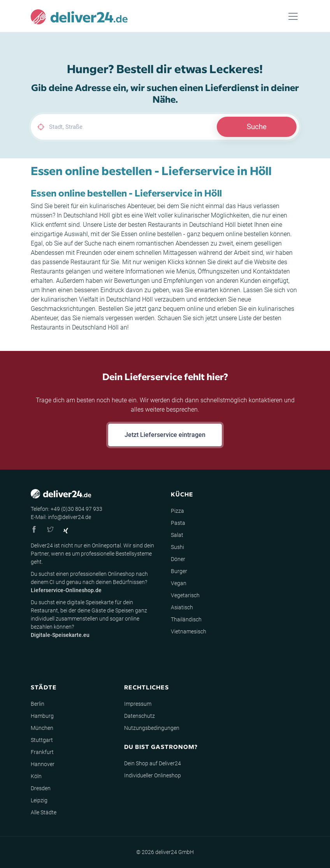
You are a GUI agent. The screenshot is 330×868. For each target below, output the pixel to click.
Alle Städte (44, 812)
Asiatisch (182, 607)
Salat (177, 535)
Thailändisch (186, 619)
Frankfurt (42, 752)
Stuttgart (42, 740)
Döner (178, 559)
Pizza (177, 511)
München (42, 728)
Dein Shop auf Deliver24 (153, 763)
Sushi (177, 547)
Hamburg (42, 716)
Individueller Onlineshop (153, 775)
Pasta (178, 523)
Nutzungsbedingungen (152, 728)
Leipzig (39, 800)
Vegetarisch (185, 595)
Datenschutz (140, 716)
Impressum (138, 704)
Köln (36, 776)
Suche (257, 127)
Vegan (179, 583)
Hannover (43, 764)
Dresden (41, 788)
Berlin (38, 704)
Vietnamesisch (189, 631)
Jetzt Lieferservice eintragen (165, 435)
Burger (179, 571)
